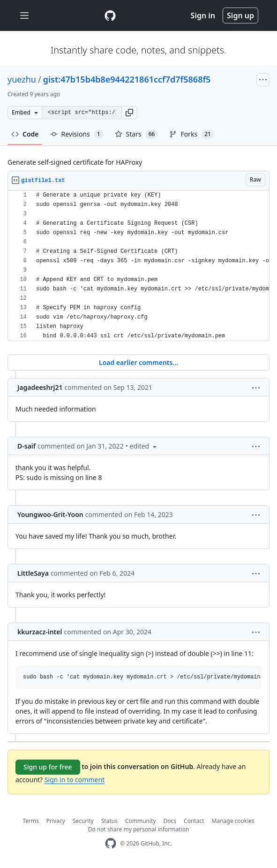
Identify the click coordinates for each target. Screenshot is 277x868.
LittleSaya (33, 573)
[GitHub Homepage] (111, 843)
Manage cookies (233, 821)
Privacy (56, 821)
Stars (137, 134)
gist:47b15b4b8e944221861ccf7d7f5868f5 (127, 79)
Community (141, 821)
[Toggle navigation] (24, 16)
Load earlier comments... (138, 362)
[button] (129, 113)
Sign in (203, 15)
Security (83, 821)
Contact (194, 821)
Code (25, 134)
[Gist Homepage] (110, 15)
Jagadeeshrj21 (40, 387)
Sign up (240, 15)
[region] (138, 266)
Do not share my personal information (139, 829)
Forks (191, 134)
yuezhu (22, 79)
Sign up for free (48, 767)
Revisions (77, 134)
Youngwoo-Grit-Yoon (50, 514)
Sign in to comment (75, 780)
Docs (170, 821)
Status (109, 821)
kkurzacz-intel (40, 632)
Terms (31, 821)
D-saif (26, 446)
